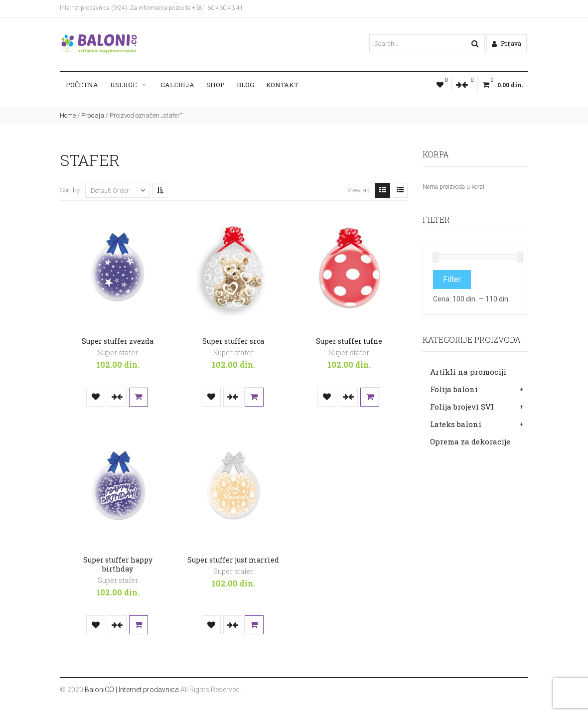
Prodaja (93, 115)
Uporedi (117, 397)
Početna (82, 85)
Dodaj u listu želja (96, 397)
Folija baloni (454, 389)
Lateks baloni (456, 424)
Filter (452, 279)
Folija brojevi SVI (462, 407)
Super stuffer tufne (349, 341)
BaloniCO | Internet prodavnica (132, 690)
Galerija (177, 85)
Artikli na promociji (468, 372)
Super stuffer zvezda (118, 341)
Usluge (124, 85)
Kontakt (282, 85)
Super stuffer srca (233, 341)
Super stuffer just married (233, 560)
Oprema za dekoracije (470, 441)
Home (68, 115)
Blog (245, 85)
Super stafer (118, 353)
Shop (216, 85)
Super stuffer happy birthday (118, 564)
